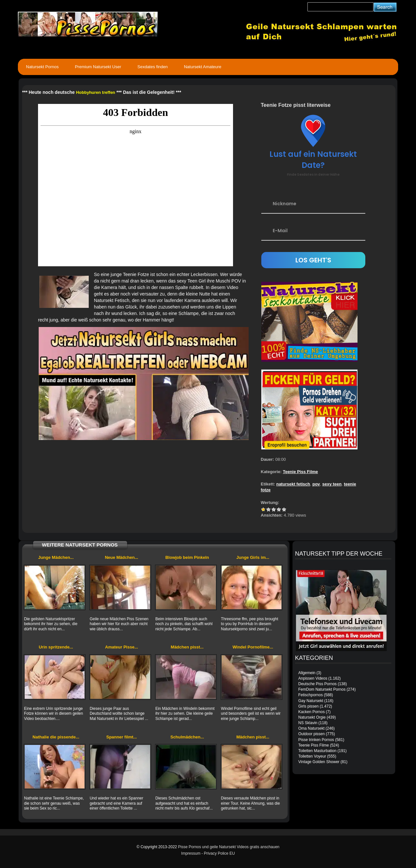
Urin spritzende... (56, 647)
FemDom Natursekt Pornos (322, 689)
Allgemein (307, 673)
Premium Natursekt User (98, 67)
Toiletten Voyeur (312, 756)
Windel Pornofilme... (253, 647)
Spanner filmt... (122, 737)
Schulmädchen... (187, 737)
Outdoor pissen (312, 734)
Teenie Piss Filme (300, 472)
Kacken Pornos (312, 712)
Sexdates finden (153, 67)
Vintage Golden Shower (319, 762)
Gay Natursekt (311, 701)
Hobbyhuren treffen (96, 92)
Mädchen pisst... (187, 647)
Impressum (191, 853)
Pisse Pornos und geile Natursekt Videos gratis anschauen (229, 847)
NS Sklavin (308, 723)
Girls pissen (309, 706)
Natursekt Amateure (203, 67)
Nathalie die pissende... (56, 737)
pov (316, 484)
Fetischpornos (311, 695)
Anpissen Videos (313, 678)
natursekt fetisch (293, 484)
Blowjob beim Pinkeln (187, 557)
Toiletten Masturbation (317, 751)
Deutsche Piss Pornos (318, 684)
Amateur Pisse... (121, 647)
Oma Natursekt (312, 728)
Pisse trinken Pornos (316, 740)
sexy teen (332, 484)
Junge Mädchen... (56, 557)
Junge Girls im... (253, 557)
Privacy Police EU (219, 853)
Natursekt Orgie (312, 717)
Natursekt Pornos (42, 67)
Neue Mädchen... (122, 557)
